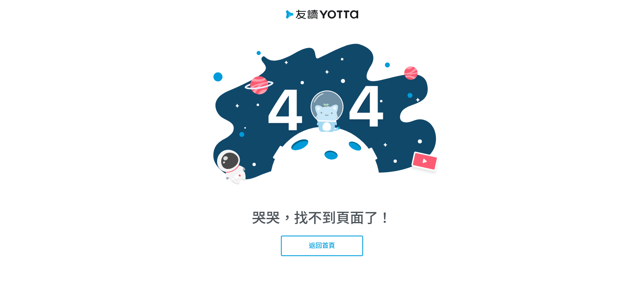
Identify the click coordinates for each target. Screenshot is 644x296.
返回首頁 (322, 245)
